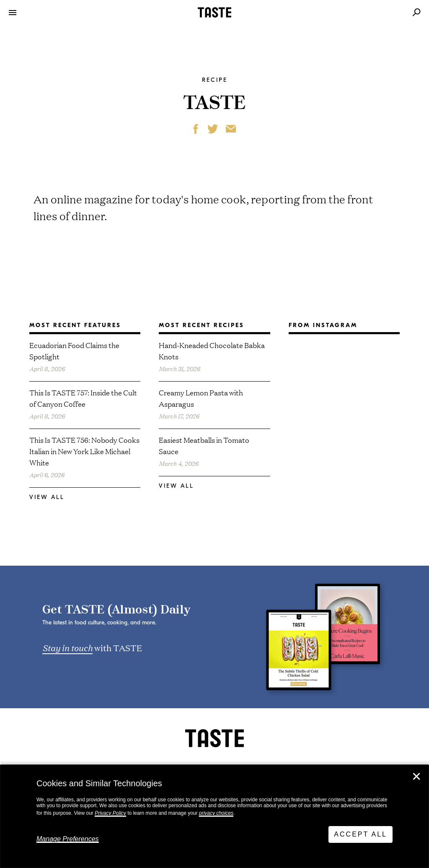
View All (47, 497)
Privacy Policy (110, 813)
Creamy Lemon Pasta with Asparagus (201, 398)
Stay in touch (67, 647)
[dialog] (214, 816)
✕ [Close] (416, 777)
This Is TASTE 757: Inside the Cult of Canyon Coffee (83, 398)
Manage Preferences (68, 839)
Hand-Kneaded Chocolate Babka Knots (212, 351)
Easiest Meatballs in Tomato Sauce (204, 445)
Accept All (361, 834)
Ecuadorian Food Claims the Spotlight (74, 351)
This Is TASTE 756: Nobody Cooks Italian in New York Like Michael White (84, 451)
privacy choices (216, 813)
